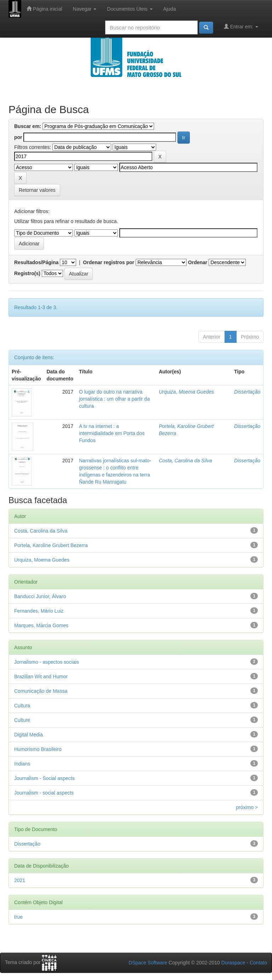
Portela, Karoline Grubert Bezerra (51, 545)
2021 (20, 880)
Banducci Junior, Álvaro (40, 596)
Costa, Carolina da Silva (185, 461)
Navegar (85, 9)
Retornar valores (37, 190)
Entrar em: (241, 26)
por (18, 137)
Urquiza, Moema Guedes (186, 392)
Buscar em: (28, 126)
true (18, 917)
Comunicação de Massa (41, 691)
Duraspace (233, 963)
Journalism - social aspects (44, 793)
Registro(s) (27, 273)
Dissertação (247, 392)
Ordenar (198, 262)
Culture (22, 720)
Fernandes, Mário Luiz (39, 611)
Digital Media (29, 735)
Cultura (22, 706)
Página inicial (44, 9)
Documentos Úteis (130, 9)
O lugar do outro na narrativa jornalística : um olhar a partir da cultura (114, 399)
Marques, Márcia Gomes (41, 625)
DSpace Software (148, 963)
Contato (258, 963)
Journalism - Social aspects (44, 778)
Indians (22, 764)
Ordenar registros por (109, 262)
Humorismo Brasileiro (38, 749)
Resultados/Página (36, 262)
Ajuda (170, 9)
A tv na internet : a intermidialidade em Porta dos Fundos (112, 433)
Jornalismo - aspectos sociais (47, 662)
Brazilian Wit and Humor (41, 676)
